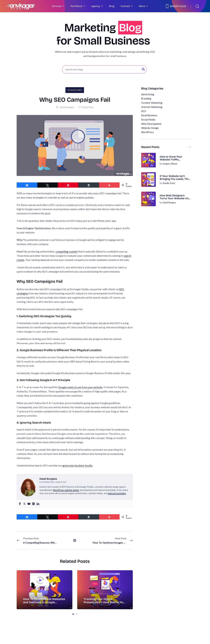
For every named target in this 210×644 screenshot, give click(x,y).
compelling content (67, 251)
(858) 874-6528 (178, 6)
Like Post (88, 107)
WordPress (147, 132)
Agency (96, 6)
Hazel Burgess (169, 202)
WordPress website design (66, 490)
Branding (146, 98)
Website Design (150, 128)
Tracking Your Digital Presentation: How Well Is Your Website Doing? (105, 602)
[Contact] (168, 6)
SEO (144, 111)
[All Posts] (75, 540)
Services (57, 6)
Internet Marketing (152, 107)
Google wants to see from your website (80, 387)
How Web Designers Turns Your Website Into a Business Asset (175, 198)
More (142, 6)
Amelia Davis (169, 183)
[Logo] (21, 6)
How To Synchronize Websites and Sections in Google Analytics (44, 602)
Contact (125, 6)
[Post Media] (148, 160)
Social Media (148, 120)
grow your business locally (77, 465)
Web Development (151, 124)
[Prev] (188, 147)
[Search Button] (143, 69)
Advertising (148, 94)
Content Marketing (152, 103)
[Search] (198, 6)
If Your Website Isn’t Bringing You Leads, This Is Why (175, 179)
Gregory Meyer (170, 164)
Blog (112, 6)
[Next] (190, 147)
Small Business (149, 115)
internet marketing (117, 493)
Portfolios (76, 6)
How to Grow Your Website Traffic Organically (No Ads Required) (172, 161)
